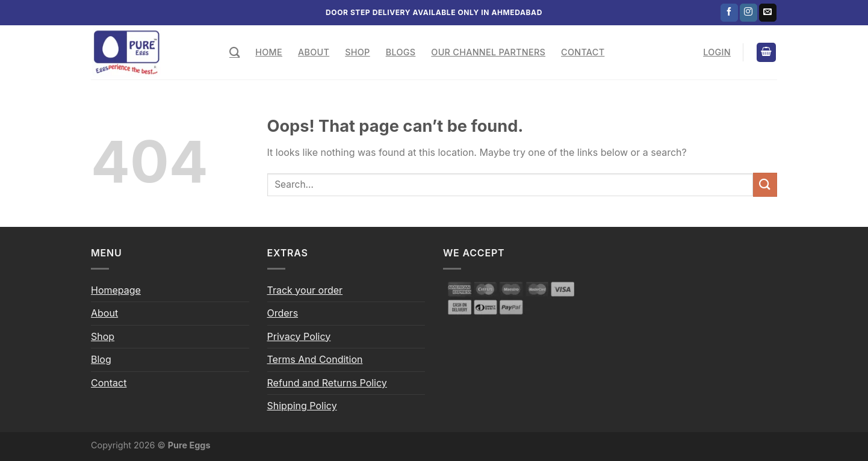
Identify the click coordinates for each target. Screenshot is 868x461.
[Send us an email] (768, 13)
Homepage (116, 290)
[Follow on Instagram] (749, 13)
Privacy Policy (299, 336)
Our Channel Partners (488, 52)
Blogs (401, 52)
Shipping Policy (302, 406)
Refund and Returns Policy (327, 383)
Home (269, 52)
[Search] (234, 53)
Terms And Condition (315, 359)
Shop (357, 52)
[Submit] (765, 184)
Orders (283, 313)
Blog (101, 359)
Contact (583, 52)
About (314, 52)
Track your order (305, 290)
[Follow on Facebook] (729, 13)
